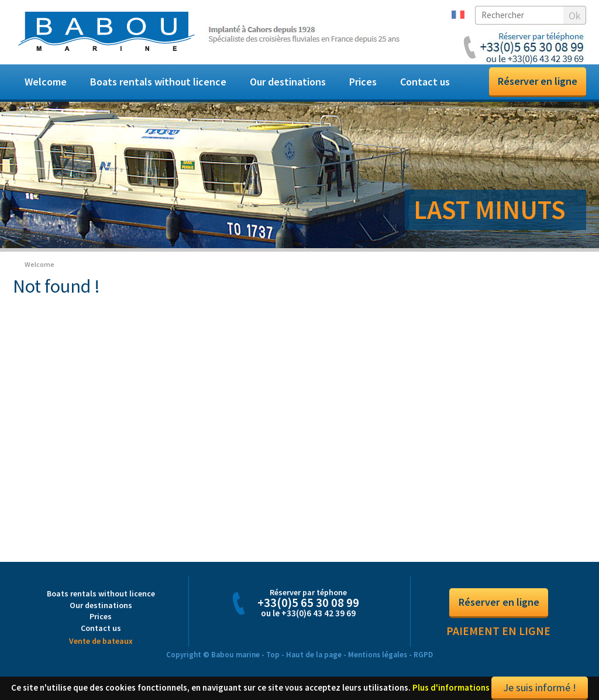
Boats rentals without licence (158, 82)
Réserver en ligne (538, 81)
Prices (363, 82)
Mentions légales (378, 655)
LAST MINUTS (490, 210)
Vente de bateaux (101, 641)
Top (273, 655)
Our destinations (288, 82)
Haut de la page (314, 655)
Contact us (425, 82)
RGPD (423, 655)
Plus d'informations (451, 687)
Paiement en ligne (498, 631)
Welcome (46, 82)
